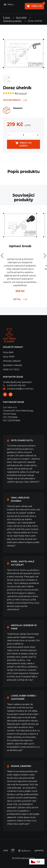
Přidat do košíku (26, 144)
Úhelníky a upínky (12, 21)
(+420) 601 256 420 (16, 385)
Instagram (11, 394)
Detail (17, 299)
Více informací (12, 100)
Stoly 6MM (21, 18)
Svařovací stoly (9, 335)
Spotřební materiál (12, 365)
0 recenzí (22, 93)
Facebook (5, 394)
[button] (3, 256)
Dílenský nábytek (12, 361)
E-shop (7, 18)
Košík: (38, 5)
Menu (11, 4)
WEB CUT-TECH (11, 370)
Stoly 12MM (9, 357)
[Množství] (23, 135)
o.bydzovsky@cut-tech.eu (20, 389)
